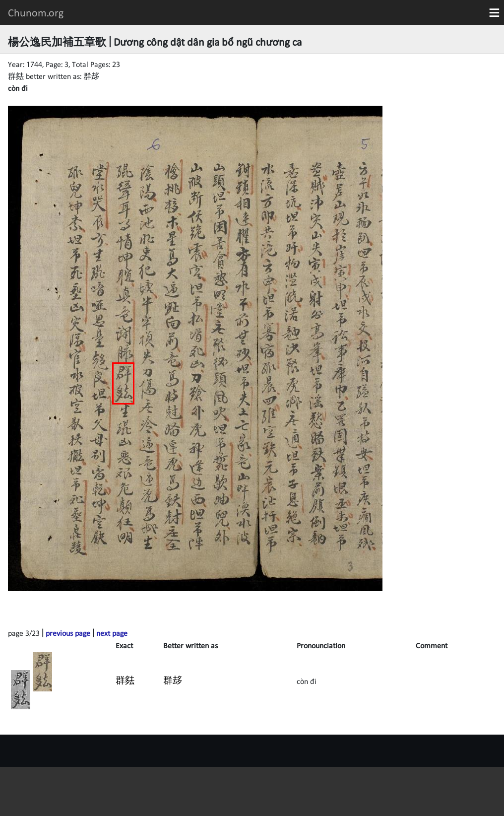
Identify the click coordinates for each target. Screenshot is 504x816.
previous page (68, 633)
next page (112, 633)
